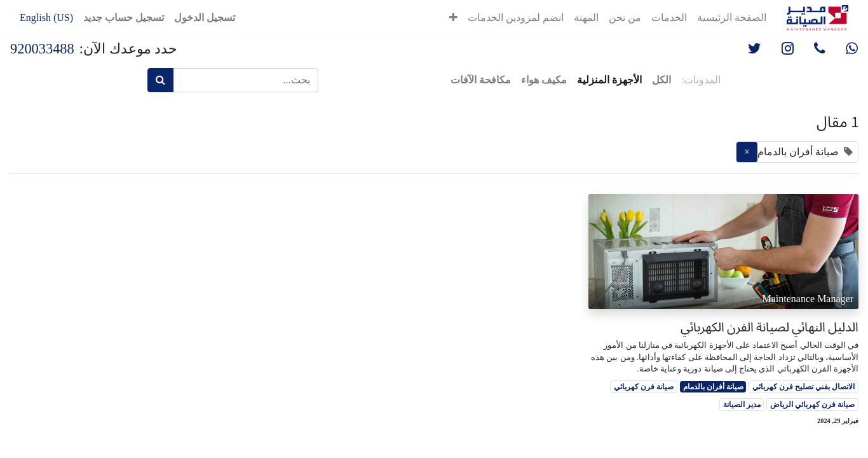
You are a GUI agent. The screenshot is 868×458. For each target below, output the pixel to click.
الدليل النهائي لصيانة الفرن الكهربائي (770, 327)
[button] (453, 18)
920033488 (42, 49)
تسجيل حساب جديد (124, 17)
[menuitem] (732, 18)
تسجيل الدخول (205, 17)
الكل (661, 80)
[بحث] (160, 80)
